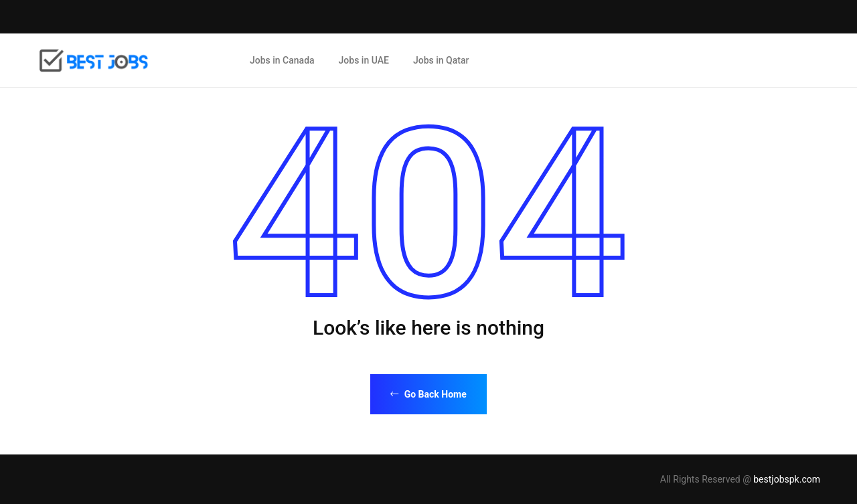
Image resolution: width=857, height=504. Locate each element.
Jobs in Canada (282, 60)
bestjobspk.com (787, 479)
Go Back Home (428, 394)
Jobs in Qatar (441, 60)
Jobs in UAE (364, 60)
